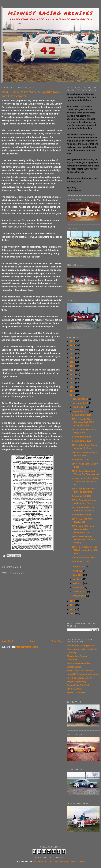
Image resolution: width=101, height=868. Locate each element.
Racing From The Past (78, 685)
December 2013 (80, 399)
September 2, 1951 (81, 561)
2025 (73, 345)
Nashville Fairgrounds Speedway (83, 674)
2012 (73, 601)
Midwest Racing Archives (51, 13)
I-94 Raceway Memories (78, 663)
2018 (73, 374)
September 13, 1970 (82, 496)
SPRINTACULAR (75, 689)
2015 (73, 387)
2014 (73, 391)
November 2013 (80, 403)
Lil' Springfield (74, 667)
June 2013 (78, 575)
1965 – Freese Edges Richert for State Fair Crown (83, 540)
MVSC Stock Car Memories (80, 671)
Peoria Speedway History (79, 678)
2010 (73, 609)
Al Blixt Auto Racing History (81, 646)
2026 (73, 341)
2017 (73, 379)
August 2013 (79, 567)
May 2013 (77, 579)
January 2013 (79, 596)
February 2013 (80, 592)
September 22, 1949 (82, 437)
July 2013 (77, 571)
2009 (73, 613)
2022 (73, 358)
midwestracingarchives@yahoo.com (59, 861)
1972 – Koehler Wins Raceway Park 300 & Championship (83, 422)
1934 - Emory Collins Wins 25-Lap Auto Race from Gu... (85, 481)
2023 (73, 354)
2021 (73, 362)
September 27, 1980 (82, 415)
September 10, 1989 (82, 515)
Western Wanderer (76, 692)
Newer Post (7, 641)
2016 (73, 383)
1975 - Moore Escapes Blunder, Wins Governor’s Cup (83, 529)
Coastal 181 (73, 660)
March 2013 (78, 587)
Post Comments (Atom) (27, 647)
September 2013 (81, 411)
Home (32, 641)
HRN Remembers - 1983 (84, 557)
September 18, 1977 (82, 460)
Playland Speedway (76, 681)
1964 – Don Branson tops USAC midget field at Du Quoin (85, 550)
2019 (73, 370)
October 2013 (79, 407)
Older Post (57, 641)
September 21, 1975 (82, 441)
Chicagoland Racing (77, 656)
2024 (73, 349)
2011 (73, 605)
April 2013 (78, 583)
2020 (73, 366)
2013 (73, 395)
